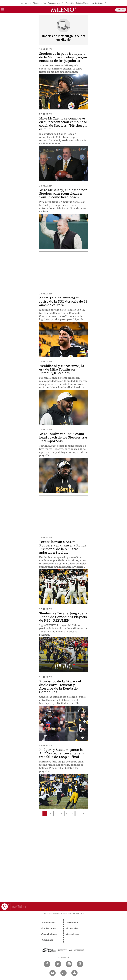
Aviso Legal (73, 934)
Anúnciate (47, 940)
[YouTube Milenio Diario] (53, 973)
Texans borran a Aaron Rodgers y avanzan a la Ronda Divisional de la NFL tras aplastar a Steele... (63, 547)
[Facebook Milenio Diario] (47, 964)
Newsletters (48, 923)
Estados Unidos (83, 3)
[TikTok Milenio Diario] (63, 973)
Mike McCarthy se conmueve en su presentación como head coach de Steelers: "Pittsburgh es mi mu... (63, 124)
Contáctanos (49, 928)
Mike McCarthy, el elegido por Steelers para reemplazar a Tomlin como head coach (63, 193)
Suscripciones (50, 934)
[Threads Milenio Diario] (80, 964)
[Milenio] (63, 10)
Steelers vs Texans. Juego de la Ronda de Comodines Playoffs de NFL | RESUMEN (63, 617)
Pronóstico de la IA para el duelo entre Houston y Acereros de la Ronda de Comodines (60, 687)
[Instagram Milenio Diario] (69, 964)
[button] (2, 11)
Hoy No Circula (97, 3)
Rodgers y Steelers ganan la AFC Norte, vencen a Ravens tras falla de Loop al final (62, 753)
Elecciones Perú (40, 3)
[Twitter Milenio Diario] (58, 964)
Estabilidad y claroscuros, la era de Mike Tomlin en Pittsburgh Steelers (62, 369)
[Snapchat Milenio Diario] (74, 973)
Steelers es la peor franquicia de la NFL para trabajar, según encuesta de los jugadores (63, 57)
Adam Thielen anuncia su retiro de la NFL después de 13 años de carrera (63, 301)
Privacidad (73, 928)
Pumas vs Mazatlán (56, 3)
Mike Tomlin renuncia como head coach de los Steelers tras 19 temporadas (63, 437)
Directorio (72, 923)
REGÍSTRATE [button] (121, 10)
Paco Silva (70, 3)
